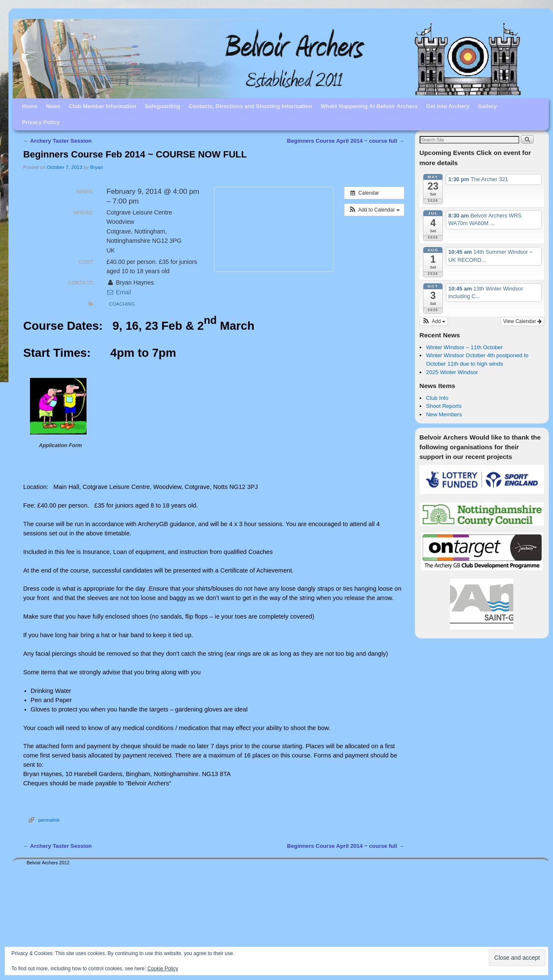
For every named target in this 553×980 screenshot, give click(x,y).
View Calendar (522, 321)
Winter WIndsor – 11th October (464, 347)
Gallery (487, 106)
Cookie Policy (163, 969)
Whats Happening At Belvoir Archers (369, 106)
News (53, 106)
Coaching (122, 304)
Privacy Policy (41, 122)
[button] (374, 210)
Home (30, 106)
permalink (49, 820)
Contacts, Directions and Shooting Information (250, 106)
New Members (444, 414)
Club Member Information (103, 106)
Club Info (437, 398)
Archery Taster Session (57, 141)
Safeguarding (163, 106)
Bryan (97, 167)
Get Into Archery (448, 106)
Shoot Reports (444, 406)
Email (119, 292)
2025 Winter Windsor (452, 372)
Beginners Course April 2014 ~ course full (346, 141)
